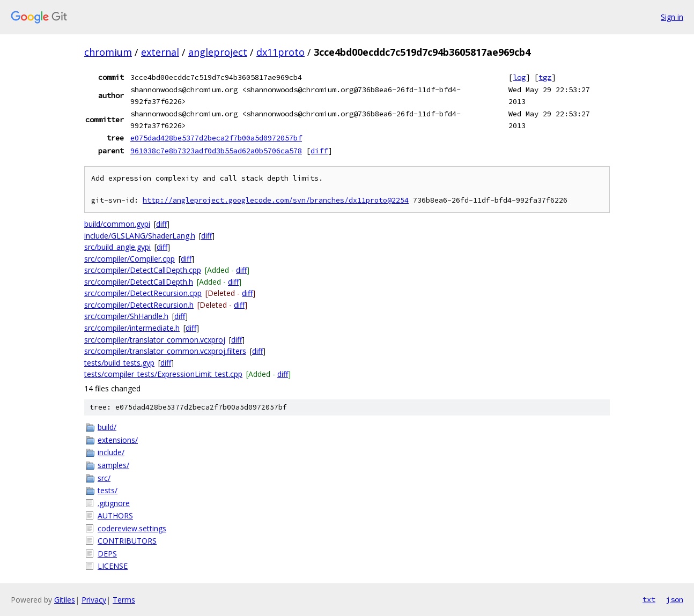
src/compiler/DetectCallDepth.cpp (143, 270)
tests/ (108, 490)
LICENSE (113, 566)
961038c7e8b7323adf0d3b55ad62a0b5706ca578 (216, 151)
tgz (545, 77)
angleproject (218, 52)
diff (319, 151)
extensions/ (118, 440)
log (519, 77)
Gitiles (65, 600)
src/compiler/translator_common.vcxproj (155, 340)
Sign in (672, 17)
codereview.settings (132, 528)
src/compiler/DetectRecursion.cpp (143, 293)
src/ (104, 478)
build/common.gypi (117, 224)
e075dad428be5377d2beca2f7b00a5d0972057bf (216, 138)
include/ (111, 452)
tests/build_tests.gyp (119, 363)
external (160, 52)
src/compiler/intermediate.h (132, 328)
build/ (107, 427)
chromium (108, 52)
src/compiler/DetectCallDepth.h (139, 282)
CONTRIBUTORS (127, 541)
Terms (124, 600)
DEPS (107, 554)
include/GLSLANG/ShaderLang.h (140, 236)
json (675, 599)
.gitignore (114, 503)
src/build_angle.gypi (117, 247)
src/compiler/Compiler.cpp (130, 259)
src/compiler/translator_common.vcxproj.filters (165, 351)
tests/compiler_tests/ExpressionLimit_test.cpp (163, 374)
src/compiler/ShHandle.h (126, 316)
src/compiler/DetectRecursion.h (139, 305)
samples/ (113, 465)
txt (649, 599)
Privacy (94, 600)
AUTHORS (115, 515)
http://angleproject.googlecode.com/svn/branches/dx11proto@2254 (276, 200)
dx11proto (280, 52)
